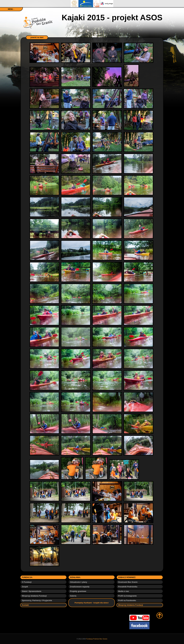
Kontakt (25, 605)
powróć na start (37, 37)
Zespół (25, 587)
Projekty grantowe (78, 591)
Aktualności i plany (78, 582)
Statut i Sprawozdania (32, 591)
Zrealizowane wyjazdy (80, 587)
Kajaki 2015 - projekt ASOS (112, 18)
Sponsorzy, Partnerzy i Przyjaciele (37, 600)
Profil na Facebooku (127, 600)
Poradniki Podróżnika (128, 587)
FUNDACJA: (27, 577)
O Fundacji (27, 582)
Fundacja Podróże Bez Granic (97, 639)
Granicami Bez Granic (128, 582)
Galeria (73, 596)
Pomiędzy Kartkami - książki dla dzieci (92, 603)
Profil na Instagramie (127, 596)
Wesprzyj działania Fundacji (34, 596)
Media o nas (123, 591)
